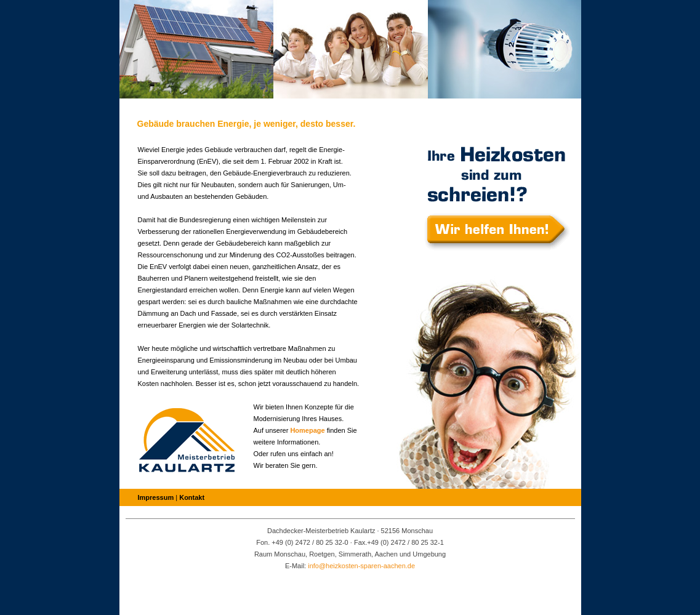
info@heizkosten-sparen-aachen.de (361, 566)
